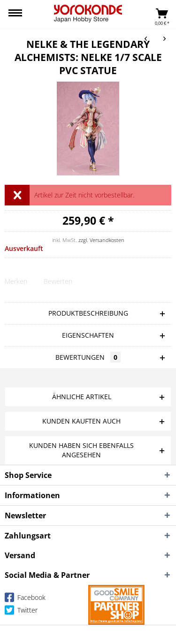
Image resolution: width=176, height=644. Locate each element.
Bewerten (58, 281)
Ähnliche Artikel (82, 397)
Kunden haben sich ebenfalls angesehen (81, 450)
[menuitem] (15, 14)
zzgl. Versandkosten (101, 240)
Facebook (25, 599)
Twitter (21, 612)
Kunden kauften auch (81, 421)
